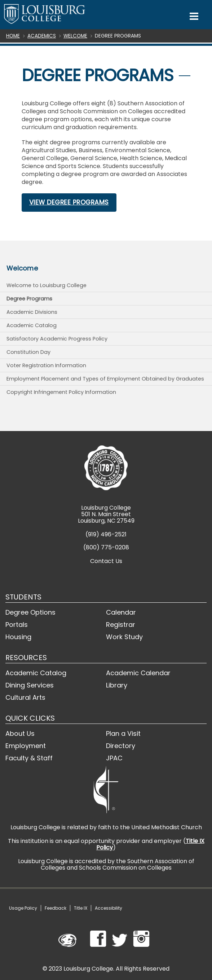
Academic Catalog (32, 325)
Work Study (124, 637)
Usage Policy (23, 908)
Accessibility (109, 908)
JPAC (114, 758)
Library (117, 685)
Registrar (121, 625)
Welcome (75, 36)
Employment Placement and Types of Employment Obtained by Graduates (105, 379)
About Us (20, 733)
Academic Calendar (138, 673)
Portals (17, 625)
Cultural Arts (25, 697)
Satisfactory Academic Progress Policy (57, 339)
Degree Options (30, 612)
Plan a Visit (123, 733)
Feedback (56, 908)
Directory (121, 746)
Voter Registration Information (46, 365)
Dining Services (30, 685)
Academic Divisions (32, 312)
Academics (42, 36)
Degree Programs (29, 299)
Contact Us (106, 561)
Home (13, 36)
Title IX (81, 908)
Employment (26, 746)
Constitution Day (28, 352)
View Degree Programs (69, 202)
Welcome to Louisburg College (47, 285)
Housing (18, 637)
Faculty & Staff (29, 758)
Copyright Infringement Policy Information (61, 392)
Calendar (121, 612)
